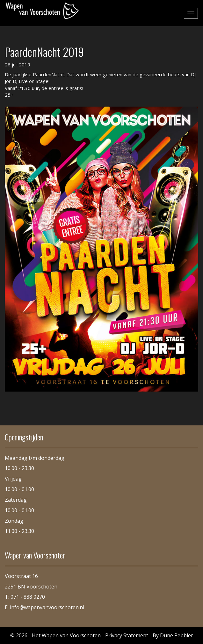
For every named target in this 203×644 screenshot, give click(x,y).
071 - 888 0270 (28, 597)
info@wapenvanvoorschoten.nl (47, 607)
